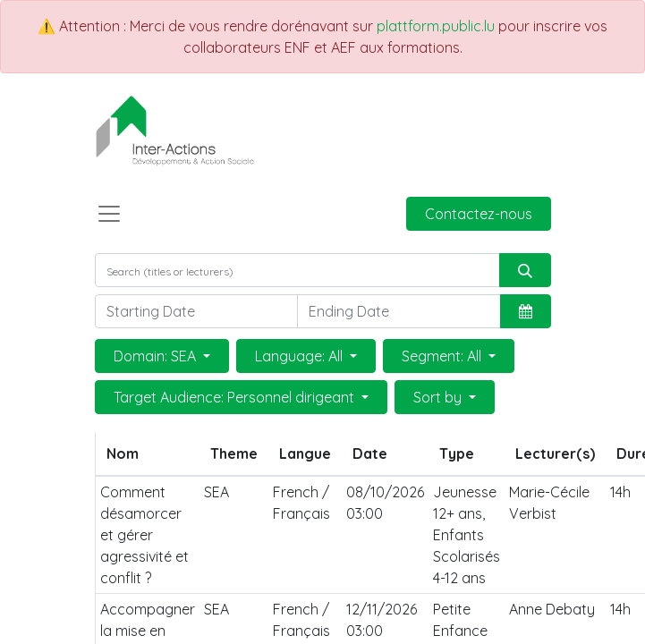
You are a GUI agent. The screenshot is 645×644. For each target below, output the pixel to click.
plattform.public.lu (436, 26)
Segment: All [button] (443, 356)
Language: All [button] (301, 356)
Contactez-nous (479, 214)
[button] (526, 311)
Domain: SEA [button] (157, 356)
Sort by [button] (439, 397)
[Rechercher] (525, 270)
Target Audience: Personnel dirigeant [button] (236, 397)
